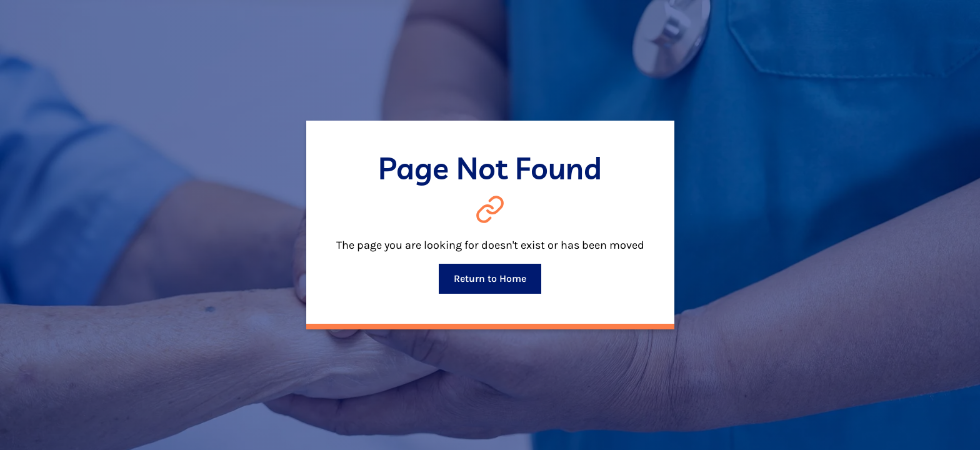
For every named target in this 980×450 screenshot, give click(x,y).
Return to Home (490, 278)
